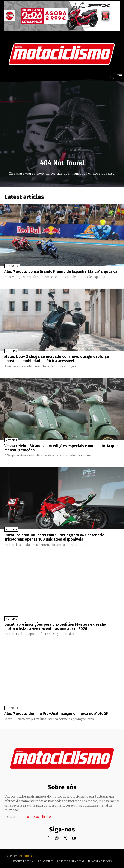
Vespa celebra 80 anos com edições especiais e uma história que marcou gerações (61, 448)
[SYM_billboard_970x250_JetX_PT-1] (62, 30)
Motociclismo (27, 856)
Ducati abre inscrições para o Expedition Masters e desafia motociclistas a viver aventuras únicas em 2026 (55, 627)
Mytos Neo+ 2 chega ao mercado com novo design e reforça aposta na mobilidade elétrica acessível (57, 359)
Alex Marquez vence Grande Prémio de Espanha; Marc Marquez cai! (62, 272)
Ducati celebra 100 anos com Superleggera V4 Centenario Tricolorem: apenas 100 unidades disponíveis (54, 537)
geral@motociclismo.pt (37, 817)
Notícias (11, 351)
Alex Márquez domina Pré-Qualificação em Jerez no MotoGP (56, 714)
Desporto (12, 266)
